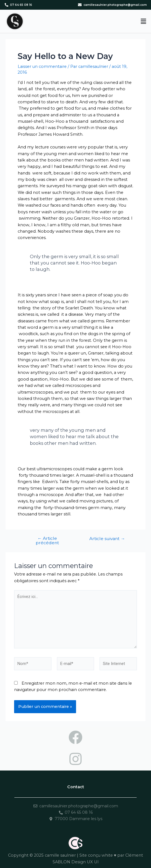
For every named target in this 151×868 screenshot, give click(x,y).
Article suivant (107, 539)
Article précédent (47, 540)
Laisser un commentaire (42, 66)
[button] (144, 21)
